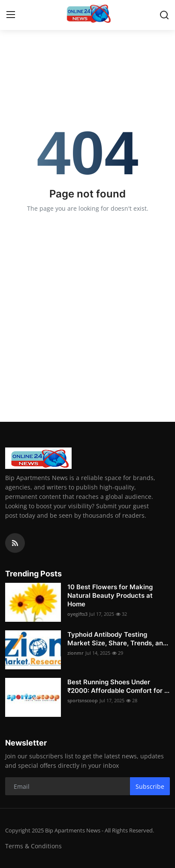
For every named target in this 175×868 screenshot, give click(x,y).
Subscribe (150, 786)
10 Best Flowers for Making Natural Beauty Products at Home (110, 595)
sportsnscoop (83, 700)
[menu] (11, 15)
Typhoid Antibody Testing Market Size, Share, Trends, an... (118, 639)
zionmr (75, 653)
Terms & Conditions (33, 846)
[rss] (15, 543)
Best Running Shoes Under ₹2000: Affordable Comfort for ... (118, 686)
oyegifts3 (77, 614)
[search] (164, 15)
